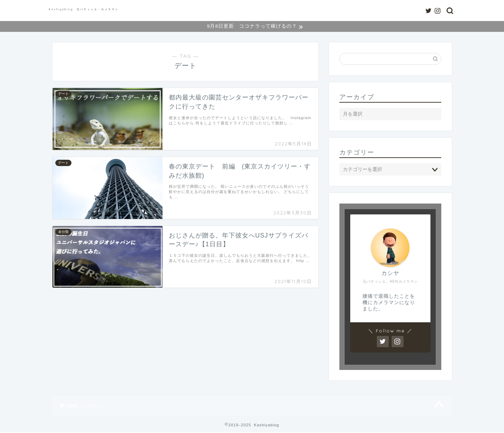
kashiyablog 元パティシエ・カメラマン (84, 9)
